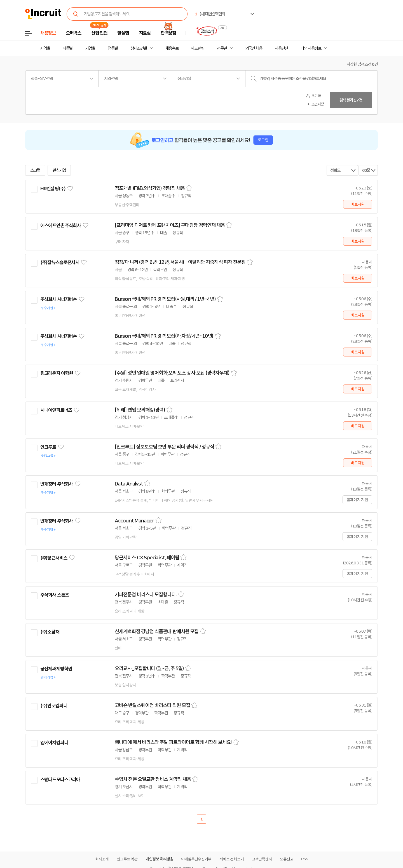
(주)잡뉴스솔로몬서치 (60, 262)
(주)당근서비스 (54, 558)
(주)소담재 (50, 632)
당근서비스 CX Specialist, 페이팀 (147, 558)
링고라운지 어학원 (57, 373)
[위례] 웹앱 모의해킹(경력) (140, 410)
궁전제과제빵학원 (56, 669)
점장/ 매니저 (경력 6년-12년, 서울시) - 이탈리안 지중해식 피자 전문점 (180, 262)
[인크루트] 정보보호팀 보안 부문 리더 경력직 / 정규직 (164, 447)
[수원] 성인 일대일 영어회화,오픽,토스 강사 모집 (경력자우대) (172, 373)
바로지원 (358, 204)
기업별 (90, 48)
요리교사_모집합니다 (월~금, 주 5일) (149, 668)
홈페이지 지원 (357, 500)
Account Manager (134, 521)
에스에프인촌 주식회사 (61, 226)
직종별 (68, 48)
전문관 (222, 48)
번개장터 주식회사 (57, 484)
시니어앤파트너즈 (56, 410)
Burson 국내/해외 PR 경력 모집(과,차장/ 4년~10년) (164, 336)
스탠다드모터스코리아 (60, 780)
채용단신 (282, 48)
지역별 (45, 48)
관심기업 (59, 170)
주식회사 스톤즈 (55, 595)
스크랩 (35, 170)
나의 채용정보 (311, 48)
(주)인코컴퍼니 (54, 706)
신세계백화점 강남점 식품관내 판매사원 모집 (157, 632)
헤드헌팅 (198, 48)
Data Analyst (129, 484)
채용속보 (172, 48)
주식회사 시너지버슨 (59, 299)
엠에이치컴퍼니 (54, 743)
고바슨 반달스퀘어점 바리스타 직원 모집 (152, 705)
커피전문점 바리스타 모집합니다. (146, 595)
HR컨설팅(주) (53, 189)
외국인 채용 (254, 48)
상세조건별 (139, 48)
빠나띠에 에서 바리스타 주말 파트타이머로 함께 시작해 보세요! (173, 742)
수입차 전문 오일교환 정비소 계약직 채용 (153, 779)
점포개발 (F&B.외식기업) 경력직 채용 (150, 188)
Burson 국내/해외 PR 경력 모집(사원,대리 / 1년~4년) (165, 299)
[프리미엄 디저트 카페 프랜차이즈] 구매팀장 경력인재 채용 (170, 225)
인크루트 (48, 447)
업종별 (113, 48)
